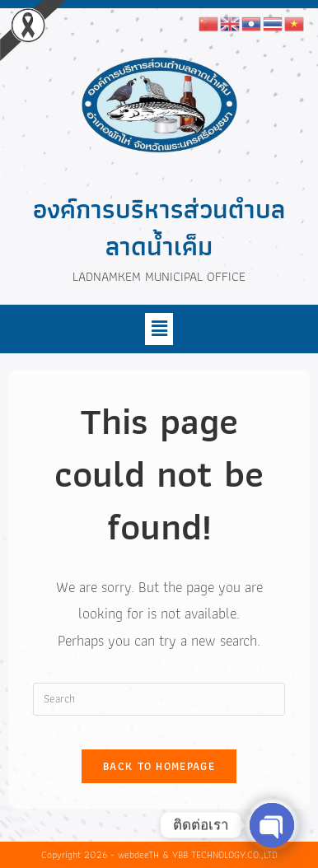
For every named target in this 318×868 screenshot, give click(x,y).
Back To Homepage (159, 766)
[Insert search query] (159, 699)
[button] (159, 329)
